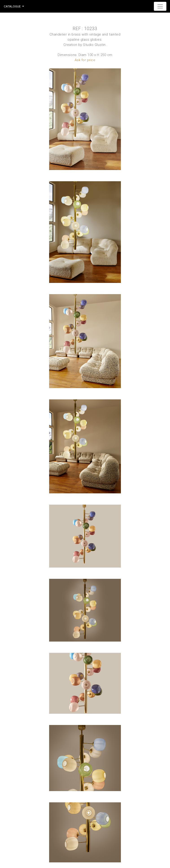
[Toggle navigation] (160, 6)
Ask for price (85, 60)
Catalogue (12, 6)
